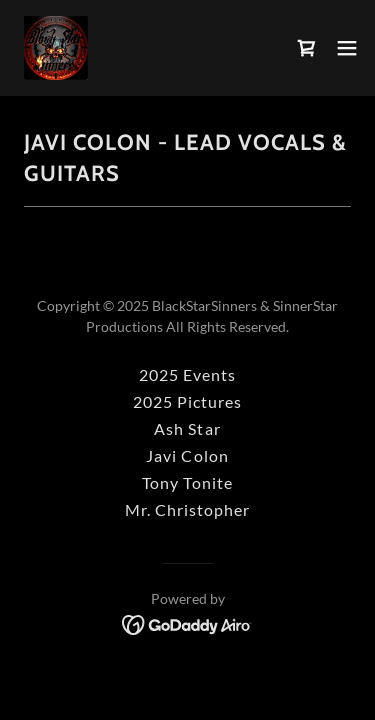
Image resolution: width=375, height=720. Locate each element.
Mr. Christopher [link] (187, 509)
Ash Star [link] (187, 428)
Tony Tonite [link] (187, 482)
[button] (347, 48)
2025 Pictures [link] (187, 401)
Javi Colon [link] (187, 455)
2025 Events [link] (187, 374)
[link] (56, 48)
